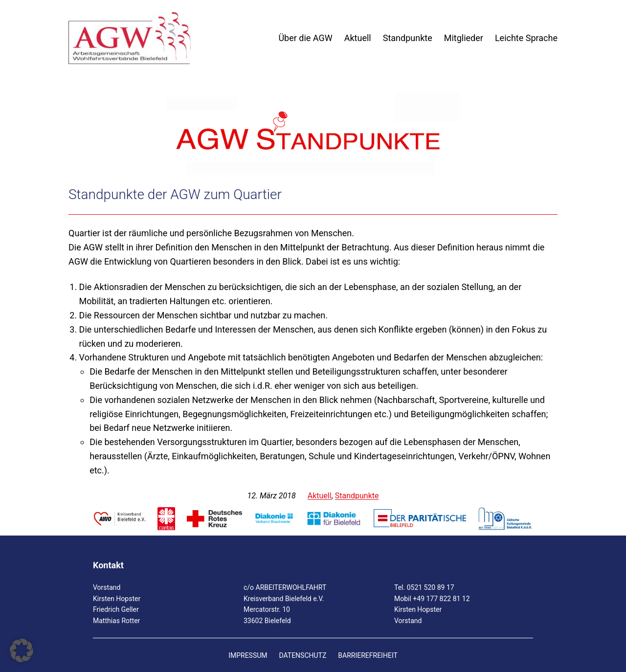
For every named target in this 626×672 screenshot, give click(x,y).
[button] (22, 650)
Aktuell (320, 496)
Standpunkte (357, 496)
